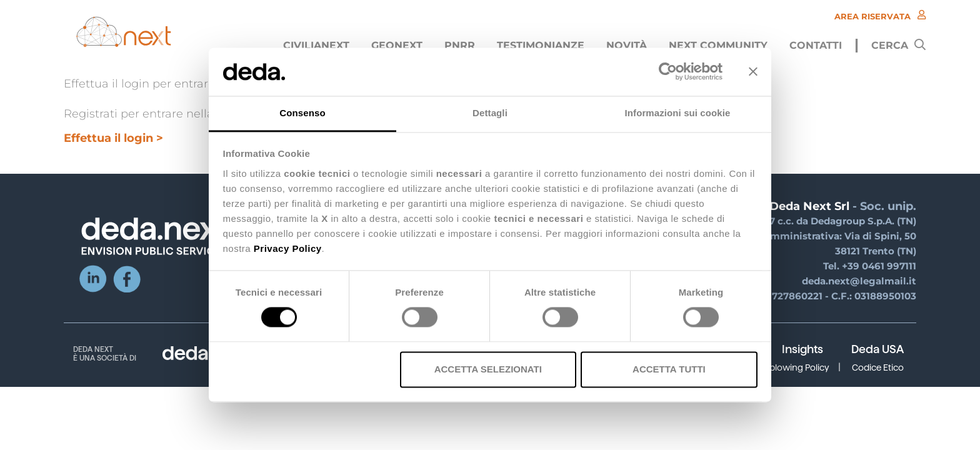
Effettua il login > (113, 138)
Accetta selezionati (488, 369)
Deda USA (877, 349)
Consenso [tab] (302, 113)
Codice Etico (878, 367)
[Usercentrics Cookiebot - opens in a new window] (668, 72)
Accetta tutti (669, 369)
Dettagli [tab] (490, 113)
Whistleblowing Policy (784, 367)
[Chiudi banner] (753, 72)
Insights (802, 349)
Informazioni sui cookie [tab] (678, 113)
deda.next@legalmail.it (859, 281)
